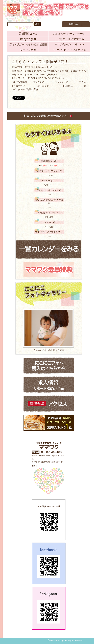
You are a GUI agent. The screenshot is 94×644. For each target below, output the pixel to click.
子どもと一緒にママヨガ (69, 39)
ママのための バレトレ (69, 44)
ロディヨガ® (28, 50)
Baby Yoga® (28, 39)
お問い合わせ (76, 24)
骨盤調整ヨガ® (28, 34)
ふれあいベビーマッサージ (69, 34)
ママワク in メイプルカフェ (69, 50)
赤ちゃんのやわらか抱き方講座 (28, 44)
